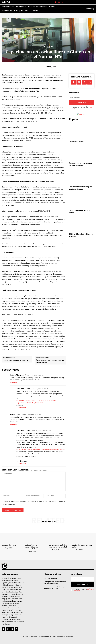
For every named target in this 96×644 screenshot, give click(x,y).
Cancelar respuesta (39, 470)
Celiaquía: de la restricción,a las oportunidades (80, 164)
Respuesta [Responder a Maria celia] (15, 424)
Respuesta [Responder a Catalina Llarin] (21, 408)
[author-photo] (3, 548)
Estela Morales (17, 375)
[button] (90, 9)
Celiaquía (48, 47)
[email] (82, 97)
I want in (82, 102)
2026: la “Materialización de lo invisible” (81, 235)
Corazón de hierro (76, 141)
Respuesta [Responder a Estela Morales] (15, 383)
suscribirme (83, 584)
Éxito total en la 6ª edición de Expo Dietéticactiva (50, 361)
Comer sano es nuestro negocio (16, 360)
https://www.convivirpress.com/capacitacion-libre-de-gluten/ (41, 449)
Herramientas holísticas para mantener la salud (80, 188)
